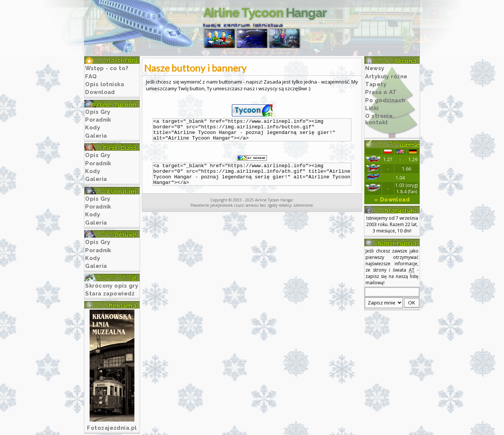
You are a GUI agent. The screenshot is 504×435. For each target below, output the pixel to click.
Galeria (96, 136)
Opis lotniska (105, 84)
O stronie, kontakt (380, 119)
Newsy (375, 68)
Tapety (376, 84)
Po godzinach (385, 100)
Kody (93, 127)
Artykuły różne (386, 76)
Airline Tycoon (265, 13)
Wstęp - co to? (107, 68)
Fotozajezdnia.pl (112, 428)
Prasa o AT (381, 92)
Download (100, 92)
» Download (392, 199)
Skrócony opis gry (112, 286)
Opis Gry (98, 112)
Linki (372, 108)
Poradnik (98, 120)
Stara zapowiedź (110, 293)
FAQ (91, 76)
